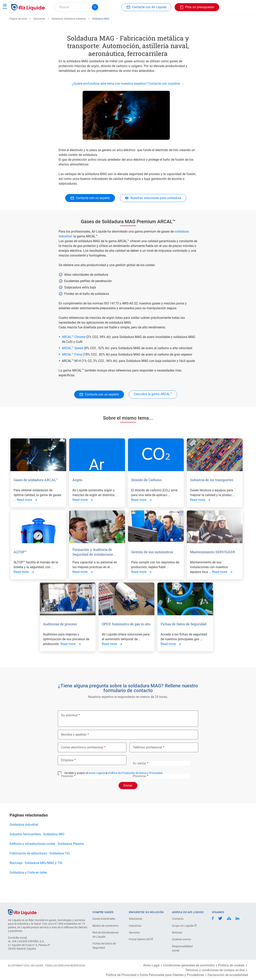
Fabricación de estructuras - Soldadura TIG (40, 868)
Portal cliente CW (141, 939)
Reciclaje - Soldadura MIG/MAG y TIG (36, 877)
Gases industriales (104, 919)
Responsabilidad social (182, 948)
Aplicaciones (105, 21)
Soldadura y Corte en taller (29, 887)
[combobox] (77, 7)
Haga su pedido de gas (29, 21)
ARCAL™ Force (72, 369)
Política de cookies (231, 965)
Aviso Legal (96, 788)
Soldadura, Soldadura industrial (69, 33)
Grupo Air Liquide (184, 926)
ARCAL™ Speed (73, 363)
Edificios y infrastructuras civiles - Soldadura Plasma (47, 858)
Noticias (177, 932)
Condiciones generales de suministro (189, 965)
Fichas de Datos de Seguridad (104, 946)
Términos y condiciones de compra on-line (215, 970)
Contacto (178, 919)
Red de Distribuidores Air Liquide (105, 935)
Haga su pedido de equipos (71, 21)
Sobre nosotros (167, 21)
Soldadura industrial (24, 839)
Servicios (134, 932)
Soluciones (39, 33)
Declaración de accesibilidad (228, 975)
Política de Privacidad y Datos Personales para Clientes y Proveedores (155, 975)
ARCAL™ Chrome (74, 351)
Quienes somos (181, 939)
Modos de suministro (105, 926)
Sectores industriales (135, 21)
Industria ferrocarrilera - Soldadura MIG (37, 849)
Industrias (135, 926)
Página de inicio (18, 33)
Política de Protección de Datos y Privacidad (135, 788)
